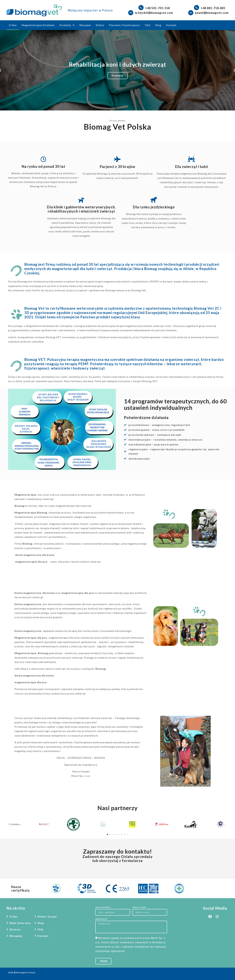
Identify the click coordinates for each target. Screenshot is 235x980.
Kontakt (171, 25)
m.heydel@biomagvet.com (154, 13)
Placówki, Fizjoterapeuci (125, 25)
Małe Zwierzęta (20, 923)
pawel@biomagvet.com (212, 13)
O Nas (13, 25)
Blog (158, 25)
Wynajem (85, 25)
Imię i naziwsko (103, 907)
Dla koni (15, 929)
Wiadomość (101, 919)
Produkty (67, 25)
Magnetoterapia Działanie (38, 25)
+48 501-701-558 (157, 8)
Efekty (100, 25)
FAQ (148, 25)
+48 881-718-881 (213, 8)
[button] (116, 108)
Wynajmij (16, 936)
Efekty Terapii (47, 916)
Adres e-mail (139, 907)
